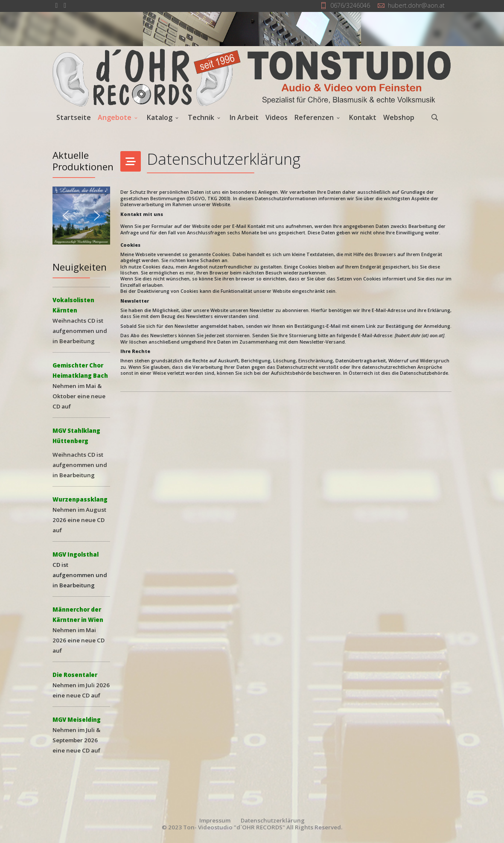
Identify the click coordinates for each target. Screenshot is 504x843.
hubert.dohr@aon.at (416, 5)
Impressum (215, 820)
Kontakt (363, 117)
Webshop (399, 117)
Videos (277, 117)
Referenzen (314, 117)
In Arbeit (244, 117)
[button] (82, 216)
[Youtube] (65, 5)
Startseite (74, 117)
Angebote (115, 117)
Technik (201, 117)
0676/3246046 (350, 5)
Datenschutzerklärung (273, 820)
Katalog (160, 117)
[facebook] (57, 5)
